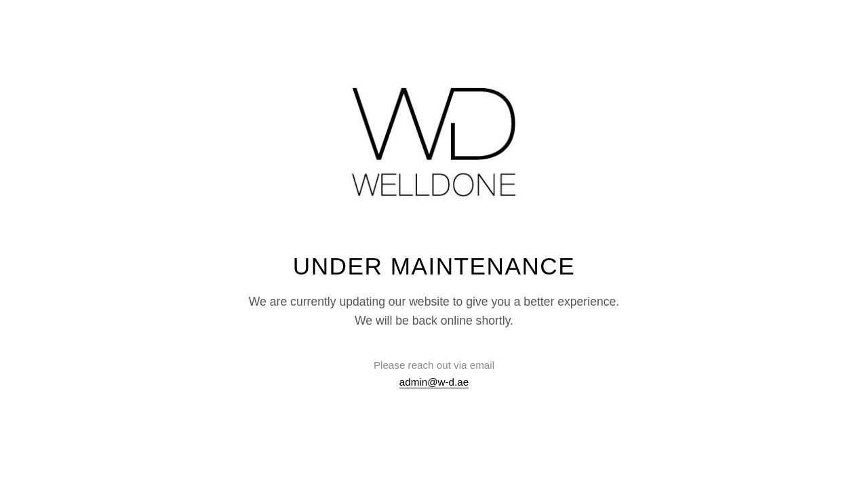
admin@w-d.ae (434, 382)
